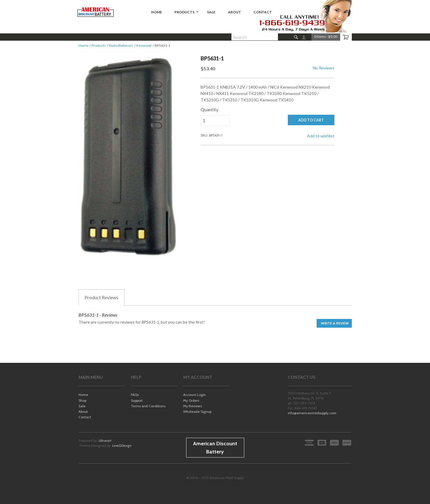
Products (99, 45)
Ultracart (105, 441)
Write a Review (335, 323)
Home (83, 45)
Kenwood (144, 45)
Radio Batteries (121, 45)
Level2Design (122, 445)
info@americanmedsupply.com (312, 413)
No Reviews (324, 68)
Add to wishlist (321, 136)
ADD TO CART (311, 120)
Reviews (101, 297)
